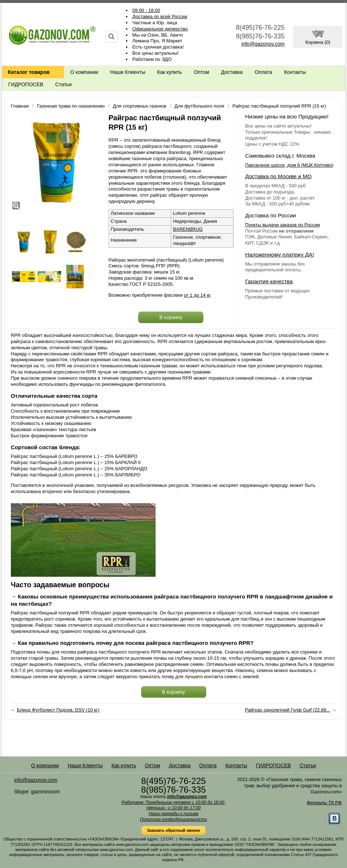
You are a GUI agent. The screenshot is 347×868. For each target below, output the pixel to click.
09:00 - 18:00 (146, 10)
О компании (84, 72)
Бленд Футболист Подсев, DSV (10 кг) (58, 710)
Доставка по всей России (160, 16)
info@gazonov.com (263, 44)
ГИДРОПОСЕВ (26, 84)
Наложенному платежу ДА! (279, 254)
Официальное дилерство (160, 29)
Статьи (64, 84)
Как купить (169, 72)
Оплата (263, 72)
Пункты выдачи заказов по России (282, 225)
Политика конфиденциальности (174, 819)
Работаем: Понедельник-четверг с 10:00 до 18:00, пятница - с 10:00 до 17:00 (174, 805)
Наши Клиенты (128, 72)
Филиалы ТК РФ (324, 803)
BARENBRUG (188, 229)
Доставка (232, 72)
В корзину (171, 317)
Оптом (202, 72)
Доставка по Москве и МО (278, 176)
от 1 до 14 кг (197, 295)
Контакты (295, 72)
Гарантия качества (269, 281)
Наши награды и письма (173, 814)
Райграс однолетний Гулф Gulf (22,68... (288, 710)
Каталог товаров (29, 72)
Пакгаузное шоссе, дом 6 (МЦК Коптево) (289, 165)
